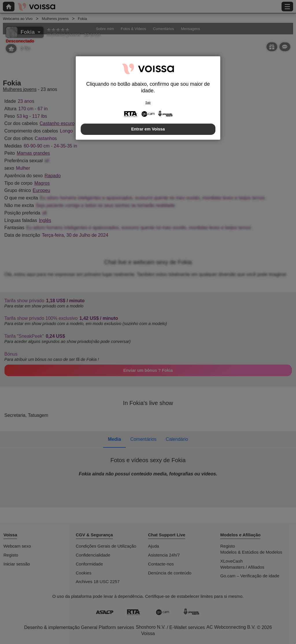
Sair (148, 103)
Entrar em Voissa (148, 129)
